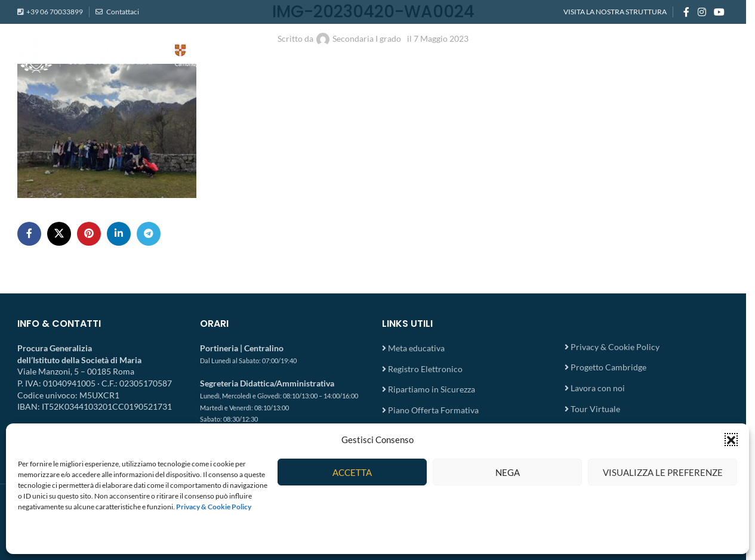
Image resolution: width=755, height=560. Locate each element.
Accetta (352, 472)
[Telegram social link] (149, 234)
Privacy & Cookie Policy (615, 347)
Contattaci (122, 12)
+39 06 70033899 (55, 12)
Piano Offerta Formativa (433, 410)
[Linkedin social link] (119, 234)
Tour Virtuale (595, 409)
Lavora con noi (598, 388)
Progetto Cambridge (608, 367)
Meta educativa (416, 348)
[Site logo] (137, 54)
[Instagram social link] (702, 12)
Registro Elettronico (425, 369)
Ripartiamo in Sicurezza (432, 389)
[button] (731, 440)
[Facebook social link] (686, 12)
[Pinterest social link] (89, 234)
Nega (508, 472)
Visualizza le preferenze (663, 472)
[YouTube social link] (719, 12)
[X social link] (59, 234)
